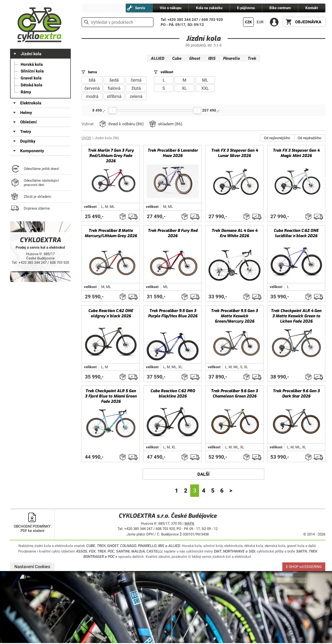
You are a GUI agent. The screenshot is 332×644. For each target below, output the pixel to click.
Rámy (26, 92)
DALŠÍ (203, 475)
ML (205, 81)
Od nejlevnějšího (277, 139)
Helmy (26, 113)
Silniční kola (32, 71)
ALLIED (157, 58)
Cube (177, 58)
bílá (92, 81)
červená (92, 89)
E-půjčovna (246, 8)
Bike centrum (280, 8)
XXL (205, 89)
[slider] (113, 111)
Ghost (195, 58)
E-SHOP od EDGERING (304, 568)
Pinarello (231, 58)
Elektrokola (31, 103)
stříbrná (114, 97)
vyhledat (86, 22)
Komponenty (32, 151)
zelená (136, 97)
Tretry (26, 132)
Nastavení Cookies (32, 568)
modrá (92, 97)
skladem (170, 125)
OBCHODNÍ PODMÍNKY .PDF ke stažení (32, 530)
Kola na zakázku (209, 8)
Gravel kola (31, 78)
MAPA (189, 524)
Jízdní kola (31, 54)
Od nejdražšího (310, 139)
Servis (140, 8)
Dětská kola (31, 85)
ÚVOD (86, 139)
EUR (260, 22)
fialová (114, 89)
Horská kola (32, 64)
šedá (114, 81)
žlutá (136, 89)
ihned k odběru (126, 125)
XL (184, 89)
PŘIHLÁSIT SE (274, 22)
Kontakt (312, 8)
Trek (252, 58)
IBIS (212, 58)
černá (136, 81)
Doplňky (28, 141)
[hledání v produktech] (118, 22)
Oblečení (28, 122)
